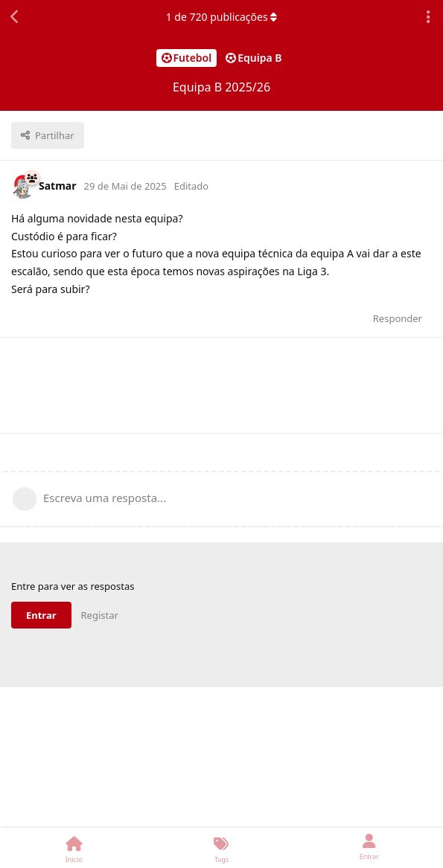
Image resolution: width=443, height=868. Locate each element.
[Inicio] (74, 848)
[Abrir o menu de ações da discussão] (428, 17)
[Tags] (221, 848)
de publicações (222, 17)
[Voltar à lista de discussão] (15, 17)
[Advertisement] (221, 385)
